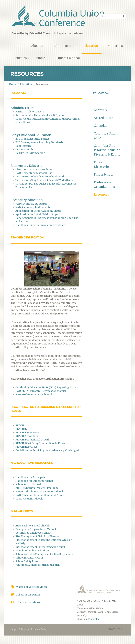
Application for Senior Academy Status (38, 211)
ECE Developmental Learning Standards (39, 142)
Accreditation (104, 118)
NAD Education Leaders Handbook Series (40, 495)
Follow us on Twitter (28, 595)
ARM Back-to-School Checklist (33, 526)
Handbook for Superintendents (34, 481)
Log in (90, 16)
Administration (65, 46)
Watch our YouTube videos (32, 587)
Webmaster (93, 619)
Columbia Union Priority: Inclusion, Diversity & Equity (108, 150)
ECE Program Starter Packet (32, 139)
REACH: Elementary (27, 432)
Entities (22, 58)
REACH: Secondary (27, 436)
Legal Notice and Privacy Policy (29, 629)
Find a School (104, 175)
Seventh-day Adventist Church (32, 33)
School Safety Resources (30, 561)
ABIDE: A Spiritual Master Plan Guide (37, 488)
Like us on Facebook (28, 602)
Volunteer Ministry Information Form (37, 565)
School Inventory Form (29, 558)
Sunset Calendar (68, 58)
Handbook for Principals (30, 477)
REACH (20, 425)
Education (92, 46)
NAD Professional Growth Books (35, 395)
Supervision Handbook (29, 499)
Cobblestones (23, 146)
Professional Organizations (104, 185)
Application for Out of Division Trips (37, 214)
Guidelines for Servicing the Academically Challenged (47, 450)
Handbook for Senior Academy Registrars (40, 225)
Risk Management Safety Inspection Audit (40, 547)
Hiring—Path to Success (30, 112)
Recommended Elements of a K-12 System (40, 115)
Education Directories (102, 165)
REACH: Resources (26, 447)
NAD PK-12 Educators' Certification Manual (41, 391)
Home (20, 46)
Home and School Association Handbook (40, 492)
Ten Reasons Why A (27, 180)
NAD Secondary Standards (31, 204)
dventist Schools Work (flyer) (56, 180)
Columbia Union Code (106, 136)
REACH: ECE (23, 429)
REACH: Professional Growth (32, 440)
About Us (39, 46)
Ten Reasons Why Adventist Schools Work (40, 177)
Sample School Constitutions (32, 551)
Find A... (43, 58)
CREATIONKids (24, 149)
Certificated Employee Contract (34, 533)
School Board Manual (28, 484)
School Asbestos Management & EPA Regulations (44, 554)
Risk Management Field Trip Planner (37, 536)
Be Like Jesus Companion (30, 153)
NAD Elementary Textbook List (33, 173)
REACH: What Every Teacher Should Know (40, 443)
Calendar (100, 126)
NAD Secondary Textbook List (33, 207)
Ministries (116, 46)
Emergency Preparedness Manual (36, 529)
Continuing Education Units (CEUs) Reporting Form (46, 387)
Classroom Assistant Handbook (34, 169)
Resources (101, 195)
